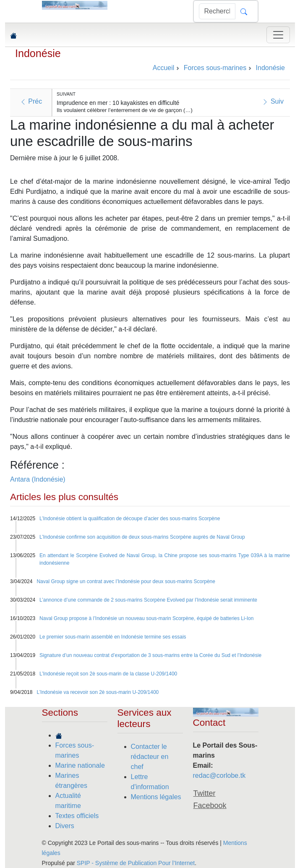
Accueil (164, 68)
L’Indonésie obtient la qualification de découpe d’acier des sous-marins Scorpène (130, 519)
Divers (65, 826)
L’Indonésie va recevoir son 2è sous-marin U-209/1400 (98, 692)
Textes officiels (77, 816)
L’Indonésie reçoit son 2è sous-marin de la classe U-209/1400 (108, 674)
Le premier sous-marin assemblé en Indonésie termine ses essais (113, 637)
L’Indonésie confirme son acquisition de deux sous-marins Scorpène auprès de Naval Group (142, 537)
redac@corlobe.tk (219, 775)
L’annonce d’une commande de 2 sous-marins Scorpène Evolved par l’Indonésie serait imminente (148, 600)
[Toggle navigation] (278, 35)
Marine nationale (80, 765)
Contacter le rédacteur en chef (150, 757)
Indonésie (38, 53)
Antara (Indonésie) (38, 479)
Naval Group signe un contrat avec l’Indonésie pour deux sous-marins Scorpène (126, 581)
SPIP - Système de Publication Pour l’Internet (136, 863)
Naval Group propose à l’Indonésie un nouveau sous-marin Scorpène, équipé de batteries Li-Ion (146, 618)
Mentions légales (156, 797)
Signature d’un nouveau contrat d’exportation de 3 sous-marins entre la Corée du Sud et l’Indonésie (150, 655)
